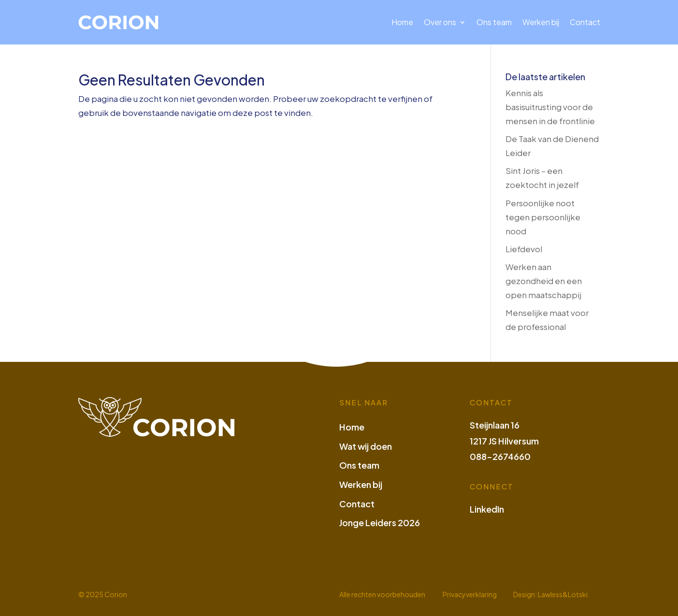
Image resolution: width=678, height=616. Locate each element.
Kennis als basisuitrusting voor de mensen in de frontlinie (550, 107)
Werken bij (541, 22)
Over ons (440, 22)
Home (402, 22)
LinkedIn (487, 509)
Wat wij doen (366, 446)
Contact (585, 22)
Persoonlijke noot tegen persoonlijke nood (543, 217)
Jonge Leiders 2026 (380, 523)
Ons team (494, 22)
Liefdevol (524, 249)
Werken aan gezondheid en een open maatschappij (544, 281)
